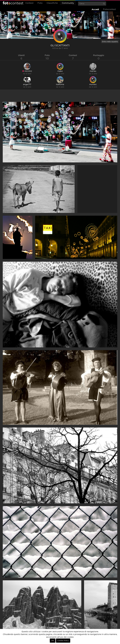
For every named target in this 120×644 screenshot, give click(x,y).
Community (68, 3)
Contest (29, 3)
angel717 (27, 84)
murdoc (93, 84)
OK (53, 641)
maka (60, 71)
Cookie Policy (63, 641)
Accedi (95, 9)
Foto (40, 3)
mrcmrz (27, 71)
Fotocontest (13, 3)
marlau (93, 71)
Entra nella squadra (110, 42)
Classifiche (52, 3)
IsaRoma (60, 84)
